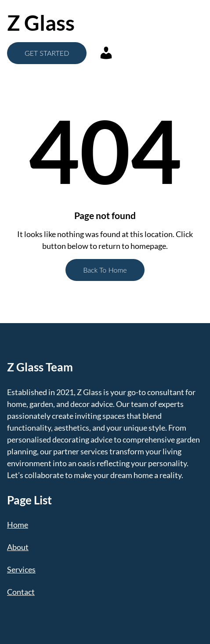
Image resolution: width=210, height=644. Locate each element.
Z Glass (41, 23)
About (18, 547)
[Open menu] (155, 23)
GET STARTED (47, 53)
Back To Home (105, 270)
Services (21, 569)
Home (18, 525)
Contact (21, 592)
